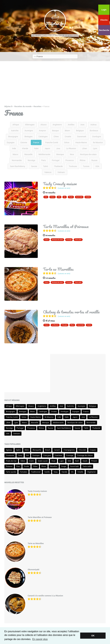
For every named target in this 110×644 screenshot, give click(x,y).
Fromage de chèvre (85, 455)
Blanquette (37, 450)
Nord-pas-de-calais (88, 154)
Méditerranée (44, 154)
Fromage (69, 240)
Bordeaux (94, 131)
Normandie (17, 160)
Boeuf (48, 450)
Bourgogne (13, 137)
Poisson (9, 466)
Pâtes (35, 466)
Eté (27, 455)
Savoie (34, 166)
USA (97, 166)
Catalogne (43, 137)
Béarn (67, 131)
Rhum (72, 325)
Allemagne (30, 125)
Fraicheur (59, 455)
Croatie (68, 137)
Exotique (36, 455)
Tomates (24, 472)
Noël (77, 461)
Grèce (67, 142)
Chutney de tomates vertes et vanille (71, 312)
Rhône (83, 160)
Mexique (60, 154)
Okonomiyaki (33, 570)
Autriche (15, 131)
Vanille (89, 325)
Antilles (71, 125)
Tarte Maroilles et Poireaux (66, 226)
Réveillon (54, 466)
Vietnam (61, 172)
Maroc (15, 154)
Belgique (80, 131)
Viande (64, 472)
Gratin (31, 461)
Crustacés (10, 455)
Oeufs (85, 461)
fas (65, 197)
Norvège (31, 160)
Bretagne (28, 137)
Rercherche (104, 30)
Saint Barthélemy (17, 166)
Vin (72, 472)
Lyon (95, 148)
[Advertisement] (55, 84)
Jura (58, 148)
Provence (70, 160)
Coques (93, 450)
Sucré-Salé (79, 197)
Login (104, 10)
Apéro (18, 450)
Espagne (11, 142)
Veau (56, 472)
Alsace (44, 125)
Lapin (62, 461)
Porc (18, 466)
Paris (43, 160)
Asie (82, 125)
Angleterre (57, 125)
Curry (20, 455)
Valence (48, 172)
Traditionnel (36, 472)
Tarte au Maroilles (58, 269)
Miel (69, 461)
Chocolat (82, 450)
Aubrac (94, 125)
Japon (47, 148)
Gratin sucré (43, 461)
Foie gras (65, 325)
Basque (55, 131)
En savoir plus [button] (40, 639)
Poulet (71, 197)
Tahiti (45, 166)
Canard (57, 450)
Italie (36, 148)
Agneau (9, 450)
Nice (72, 154)
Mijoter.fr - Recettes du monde (18, 106)
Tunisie (86, 166)
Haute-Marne (81, 142)
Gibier (23, 461)
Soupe (64, 466)
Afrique (16, 125)
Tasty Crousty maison (60, 184)
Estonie (24, 142)
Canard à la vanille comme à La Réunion (45, 596)
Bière (27, 450)
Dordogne (97, 137)
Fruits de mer (11, 461)
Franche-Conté (52, 142)
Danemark (82, 137)
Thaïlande (58, 166)
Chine (56, 137)
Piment (94, 461)
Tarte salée (78, 240)
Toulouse (73, 166)
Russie (94, 160)
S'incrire (104, 20)
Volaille (88, 197)
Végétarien (92, 472)
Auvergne (29, 131)
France (36, 142)
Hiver (54, 461)
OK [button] (93, 636)
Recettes (38, 106)
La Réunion (71, 148)
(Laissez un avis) (64, 188)
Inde (14, 148)
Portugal (56, 160)
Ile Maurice (98, 142)
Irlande (25, 148)
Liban (85, 148)
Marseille (29, 154)
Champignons (69, 450)
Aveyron (42, 131)
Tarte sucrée (11, 472)
